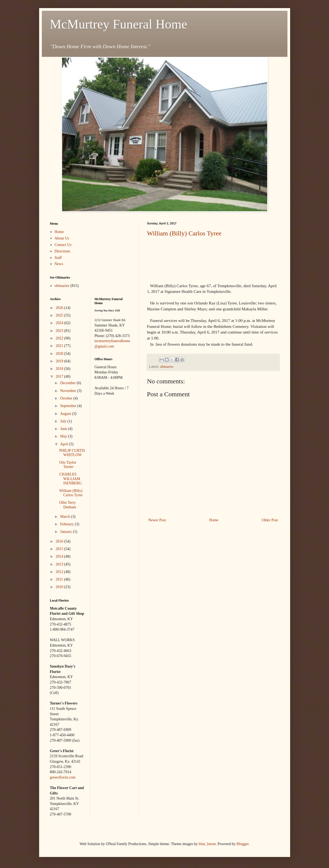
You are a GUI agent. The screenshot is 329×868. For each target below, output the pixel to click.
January (67, 532)
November (69, 391)
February (67, 524)
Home (214, 520)
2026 (60, 308)
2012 (60, 572)
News (59, 264)
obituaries (167, 367)
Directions (62, 251)
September (69, 406)
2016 (60, 541)
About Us (62, 238)
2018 (60, 369)
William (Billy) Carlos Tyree (184, 233)
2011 (60, 579)
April (65, 444)
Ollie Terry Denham (67, 505)
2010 (60, 587)
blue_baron (207, 844)
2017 (60, 376)
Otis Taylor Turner (68, 465)
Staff (58, 258)
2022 (60, 338)
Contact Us (63, 245)
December (68, 383)
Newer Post (157, 520)
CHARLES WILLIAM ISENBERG (70, 479)
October (67, 398)
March (66, 517)
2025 (60, 315)
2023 (60, 331)
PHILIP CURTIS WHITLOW (72, 453)
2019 (60, 361)
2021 (60, 346)
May (64, 436)
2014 (60, 556)
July (64, 421)
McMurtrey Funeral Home (119, 24)
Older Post (270, 520)
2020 (60, 354)
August (66, 414)
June (64, 429)
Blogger (242, 844)
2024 (60, 323)
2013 (60, 564)
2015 (60, 549)
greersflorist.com (63, 777)
